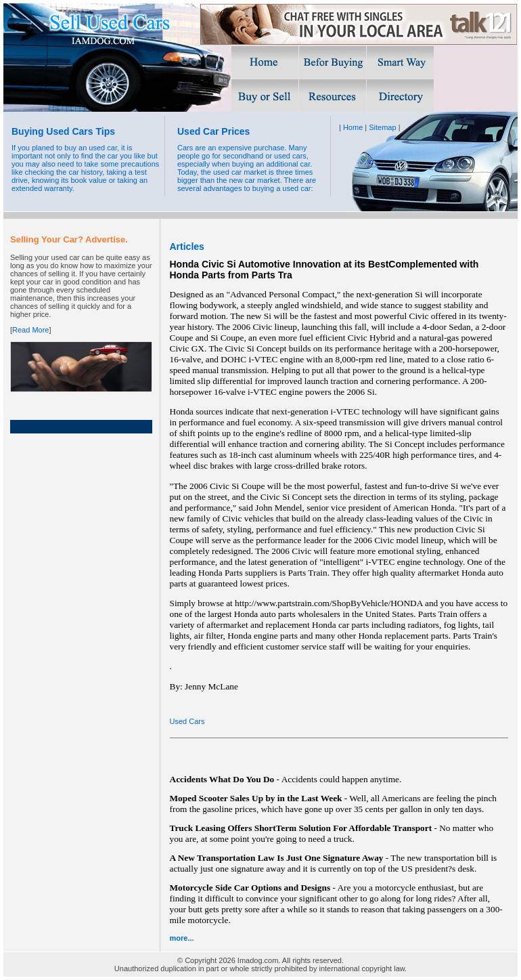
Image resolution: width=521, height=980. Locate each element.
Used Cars (187, 721)
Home (353, 127)
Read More (30, 330)
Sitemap (382, 127)
